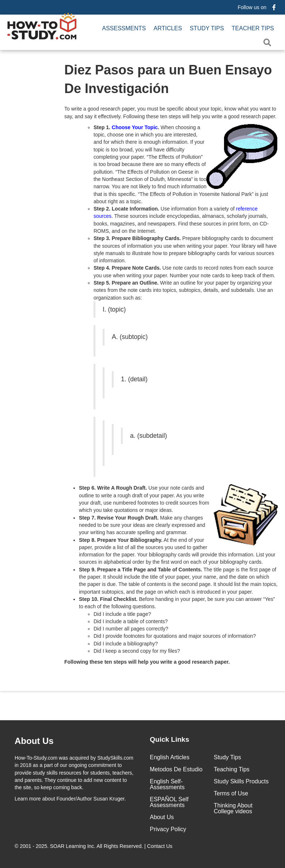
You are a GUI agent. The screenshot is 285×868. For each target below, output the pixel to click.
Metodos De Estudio (176, 769)
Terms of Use (231, 793)
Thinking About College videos (233, 808)
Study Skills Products (241, 781)
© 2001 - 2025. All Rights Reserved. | (94, 846)
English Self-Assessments (167, 784)
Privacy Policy (168, 829)
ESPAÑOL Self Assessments (169, 802)
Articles (168, 28)
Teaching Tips (232, 769)
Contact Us (161, 846)
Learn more (28, 799)
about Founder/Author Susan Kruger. (70, 799)
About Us (162, 817)
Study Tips (207, 28)
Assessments (124, 28)
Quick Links (170, 739)
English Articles (170, 757)
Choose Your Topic (135, 127)
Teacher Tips (253, 28)
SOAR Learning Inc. (73, 846)
